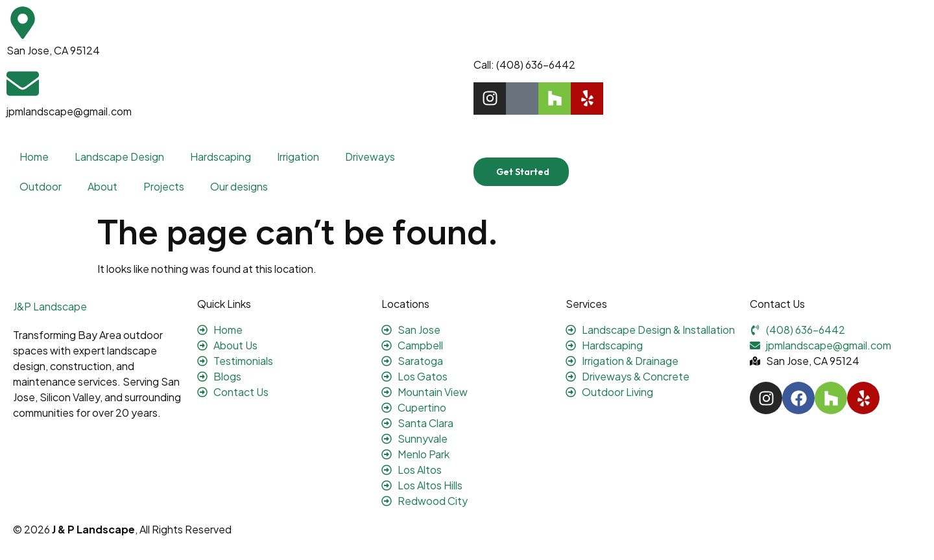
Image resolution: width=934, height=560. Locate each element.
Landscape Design (119, 157)
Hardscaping (221, 157)
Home (34, 157)
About (102, 186)
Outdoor (41, 186)
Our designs (239, 186)
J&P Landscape (50, 306)
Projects (164, 186)
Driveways (370, 157)
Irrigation (298, 157)
